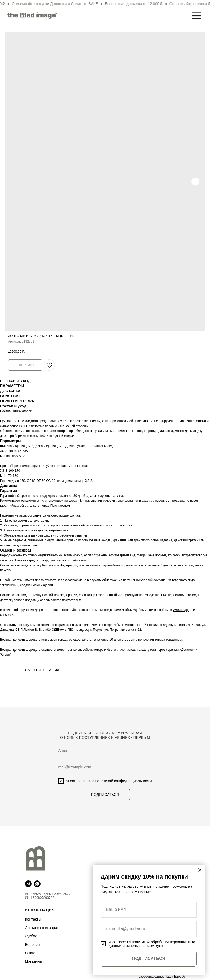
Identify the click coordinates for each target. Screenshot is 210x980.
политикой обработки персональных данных (152, 944)
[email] (104, 767)
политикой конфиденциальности (122, 781)
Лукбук (31, 936)
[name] (104, 751)
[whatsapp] (37, 884)
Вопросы (33, 945)
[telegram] (28, 884)
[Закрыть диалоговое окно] (200, 870)
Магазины (34, 961)
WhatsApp (181, 610)
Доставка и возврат (42, 928)
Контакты (33, 919)
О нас (30, 953)
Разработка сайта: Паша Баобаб (161, 977)
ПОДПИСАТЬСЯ (104, 795)
